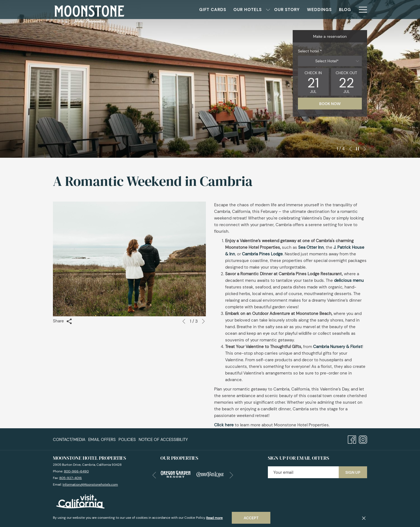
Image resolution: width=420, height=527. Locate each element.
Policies (127, 440)
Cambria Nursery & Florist (338, 347)
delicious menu (349, 280)
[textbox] (330, 61)
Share (62, 321)
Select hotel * (310, 51)
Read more (214, 518)
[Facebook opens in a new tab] (352, 439)
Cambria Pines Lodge (262, 254)
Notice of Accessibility (163, 440)
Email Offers (102, 440)
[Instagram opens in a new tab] (363, 439)
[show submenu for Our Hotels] (247, 10)
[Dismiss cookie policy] (364, 518)
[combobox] (330, 61)
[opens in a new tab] (176, 474)
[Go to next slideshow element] (365, 149)
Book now (330, 104)
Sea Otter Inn (311, 247)
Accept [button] (251, 518)
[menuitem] (192, 10)
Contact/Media (69, 440)
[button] (313, 82)
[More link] (361, 10)
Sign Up (353, 472)
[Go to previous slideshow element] (351, 149)
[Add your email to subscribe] (303, 472)
